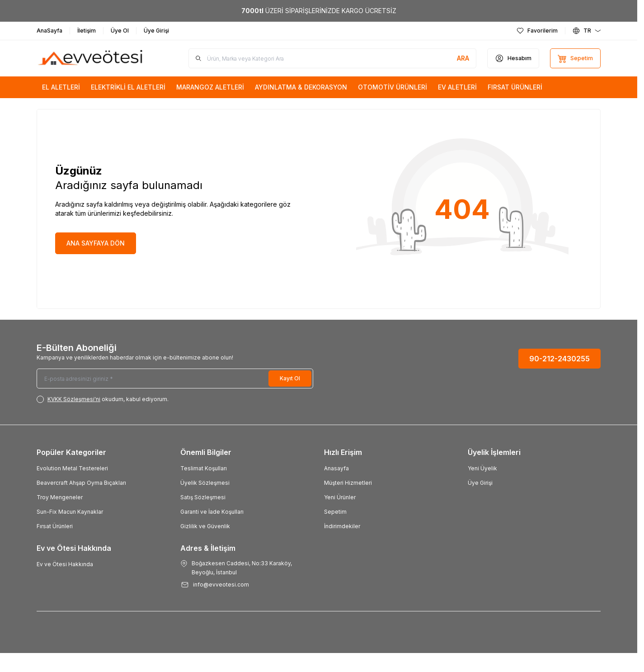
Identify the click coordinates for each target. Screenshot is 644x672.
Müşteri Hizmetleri (348, 483)
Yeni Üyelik (482, 468)
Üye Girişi (480, 483)
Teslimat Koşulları (204, 468)
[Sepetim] (575, 58)
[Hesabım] (513, 58)
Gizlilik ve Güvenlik (205, 526)
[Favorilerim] (537, 31)
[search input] (332, 58)
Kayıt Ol (290, 378)
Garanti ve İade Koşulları (212, 512)
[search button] (463, 58)
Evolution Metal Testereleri (72, 468)
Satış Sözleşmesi (203, 497)
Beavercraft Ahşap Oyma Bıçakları (81, 483)
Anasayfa (336, 468)
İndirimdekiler (342, 526)
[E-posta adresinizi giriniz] (175, 379)
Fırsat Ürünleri (55, 526)
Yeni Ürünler (340, 497)
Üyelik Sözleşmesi (205, 483)
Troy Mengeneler (60, 497)
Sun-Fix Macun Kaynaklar (70, 512)
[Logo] (91, 58)
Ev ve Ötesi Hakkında (65, 564)
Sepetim (335, 512)
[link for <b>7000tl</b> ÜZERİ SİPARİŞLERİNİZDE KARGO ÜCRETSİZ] (319, 11)
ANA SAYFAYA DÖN (96, 243)
